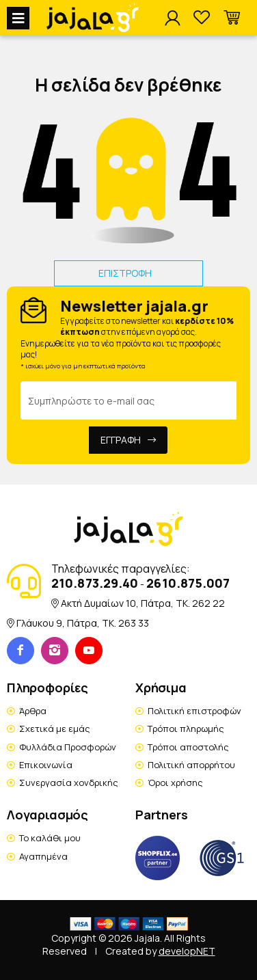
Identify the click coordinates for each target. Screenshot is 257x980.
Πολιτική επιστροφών (194, 711)
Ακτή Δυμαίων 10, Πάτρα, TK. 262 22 (143, 603)
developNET (187, 951)
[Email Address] (128, 400)
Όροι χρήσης (175, 782)
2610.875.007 (188, 583)
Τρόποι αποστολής (188, 747)
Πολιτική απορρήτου (191, 765)
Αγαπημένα (43, 856)
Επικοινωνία (46, 765)
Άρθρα (33, 711)
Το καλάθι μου (50, 838)
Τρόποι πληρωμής (186, 729)
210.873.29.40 (95, 583)
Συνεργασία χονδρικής (69, 782)
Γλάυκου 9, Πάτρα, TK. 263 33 (83, 623)
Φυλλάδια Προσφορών (68, 747)
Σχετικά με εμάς (55, 729)
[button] (232, 18)
